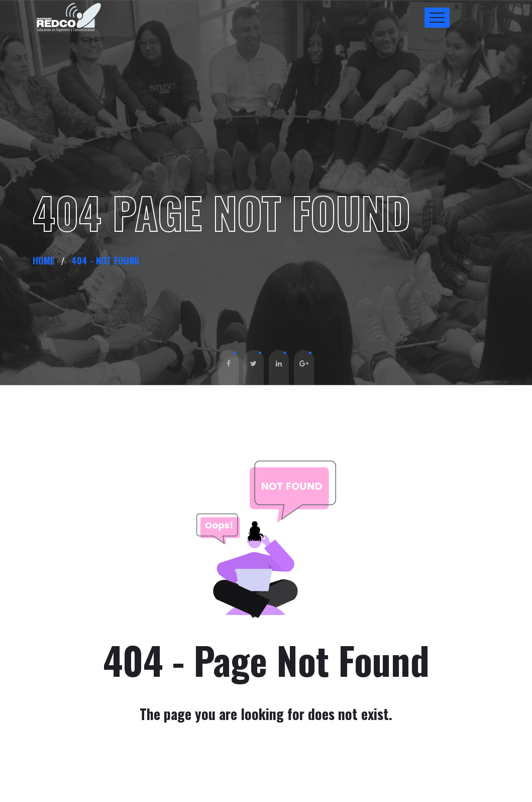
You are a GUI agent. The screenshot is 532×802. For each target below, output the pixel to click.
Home (46, 260)
